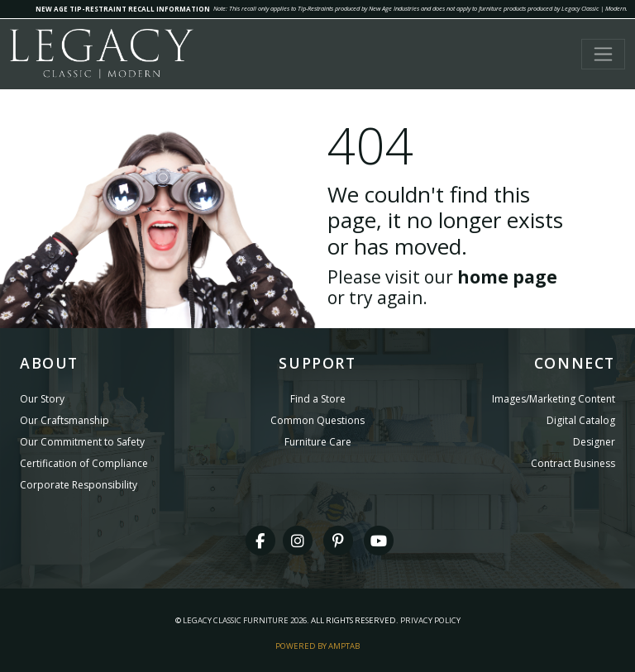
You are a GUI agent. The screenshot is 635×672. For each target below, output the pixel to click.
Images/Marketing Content (554, 399)
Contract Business (573, 463)
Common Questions (317, 420)
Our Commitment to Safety (82, 442)
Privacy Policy (430, 620)
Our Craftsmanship (64, 420)
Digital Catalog (581, 420)
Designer (594, 442)
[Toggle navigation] (603, 54)
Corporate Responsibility (79, 485)
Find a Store (318, 399)
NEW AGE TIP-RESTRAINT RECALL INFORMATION (123, 9)
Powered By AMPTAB (317, 646)
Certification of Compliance (84, 463)
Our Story (42, 399)
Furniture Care (318, 442)
